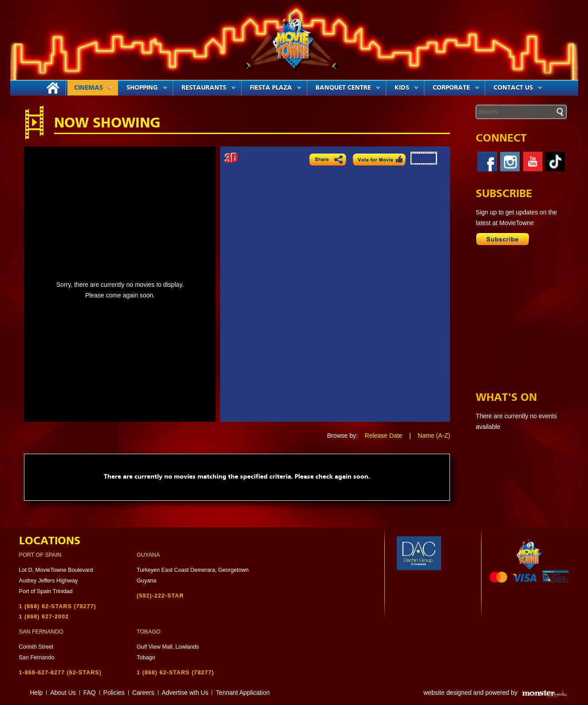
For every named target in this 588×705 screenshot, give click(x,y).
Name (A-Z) (434, 436)
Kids (406, 88)
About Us (63, 693)
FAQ (90, 693)
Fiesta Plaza (276, 88)
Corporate (456, 88)
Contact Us (518, 88)
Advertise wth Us (185, 693)
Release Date (384, 436)
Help (37, 693)
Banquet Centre (348, 88)
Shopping (147, 88)
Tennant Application (243, 693)
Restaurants (209, 88)
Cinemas (93, 88)
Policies (114, 693)
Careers (143, 693)
